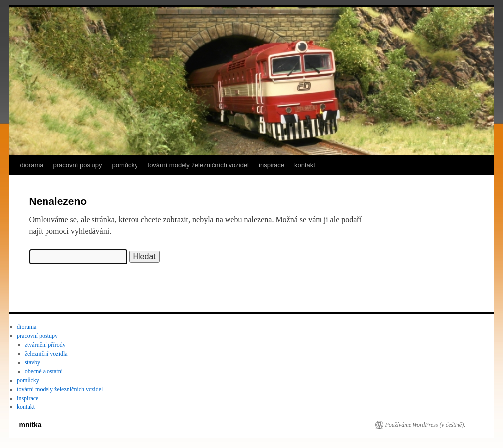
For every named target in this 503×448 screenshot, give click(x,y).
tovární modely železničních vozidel (199, 165)
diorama (32, 165)
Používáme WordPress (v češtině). (426, 425)
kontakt (305, 165)
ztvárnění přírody (45, 345)
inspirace (272, 165)
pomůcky (125, 165)
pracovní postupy (77, 165)
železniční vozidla (46, 354)
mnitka (30, 425)
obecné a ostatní (44, 371)
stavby (32, 362)
